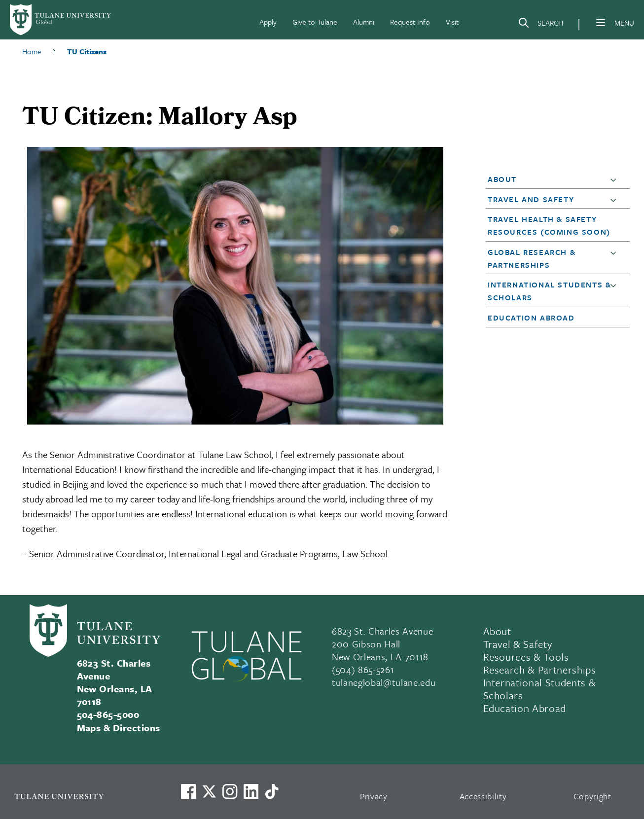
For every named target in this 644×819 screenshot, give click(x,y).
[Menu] (601, 23)
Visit (452, 22)
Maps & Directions (119, 728)
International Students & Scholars (540, 689)
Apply (268, 22)
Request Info (410, 22)
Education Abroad (531, 318)
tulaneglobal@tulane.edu (384, 682)
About (502, 179)
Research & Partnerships (540, 670)
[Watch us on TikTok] (272, 791)
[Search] (540, 25)
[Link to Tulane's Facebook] (230, 791)
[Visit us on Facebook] (188, 791)
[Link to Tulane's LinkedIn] (251, 791)
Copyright (592, 796)
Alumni (364, 22)
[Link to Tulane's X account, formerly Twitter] (209, 791)
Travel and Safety (531, 199)
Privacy (374, 796)
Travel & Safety (518, 644)
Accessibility (483, 796)
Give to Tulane (315, 22)
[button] (615, 179)
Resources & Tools (526, 657)
